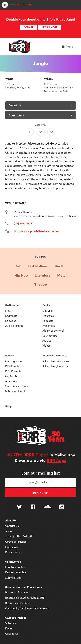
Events (9, 356)
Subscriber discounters (56, 361)
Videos (46, 346)
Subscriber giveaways (55, 366)
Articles (47, 340)
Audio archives (14, 326)
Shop (8, 406)
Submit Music (13, 578)
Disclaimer (12, 547)
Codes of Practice (16, 542)
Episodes (11, 321)
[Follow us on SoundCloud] (47, 507)
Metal (62, 275)
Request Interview (16, 572)
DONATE (28, 27)
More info (40, 105)
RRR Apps (56, 460)
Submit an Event (15, 391)
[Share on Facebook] (30, 132)
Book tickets (40, 115)
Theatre (41, 284)
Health (60, 266)
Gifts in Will (12, 634)
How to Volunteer (16, 567)
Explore (47, 305)
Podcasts (48, 321)
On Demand (12, 305)
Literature (43, 275)
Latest (9, 311)
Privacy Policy (14, 552)
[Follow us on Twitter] (20, 507)
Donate (10, 628)
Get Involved (13, 562)
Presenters (49, 326)
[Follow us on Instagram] (62, 507)
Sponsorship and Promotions (24, 587)
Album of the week (53, 331)
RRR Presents (13, 371)
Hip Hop (21, 275)
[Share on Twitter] (41, 132)
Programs (48, 316)
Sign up (40, 493)
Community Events (17, 386)
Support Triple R (16, 618)
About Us (11, 521)
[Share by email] (51, 132)
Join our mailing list (41, 473)
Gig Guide (11, 376)
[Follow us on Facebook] (33, 507)
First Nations (38, 266)
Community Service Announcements (27, 608)
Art (18, 266)
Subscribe (11, 623)
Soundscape (50, 336)
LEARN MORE (50, 27)
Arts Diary (11, 381)
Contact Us (12, 526)
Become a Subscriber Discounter (25, 598)
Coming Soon (13, 361)
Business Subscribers (18, 603)
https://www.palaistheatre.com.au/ (36, 231)
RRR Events (12, 366)
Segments (11, 316)
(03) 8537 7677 (23, 223)
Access (9, 531)
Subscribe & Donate (55, 356)
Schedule (48, 311)
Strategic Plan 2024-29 (19, 536)
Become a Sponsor (17, 592)
